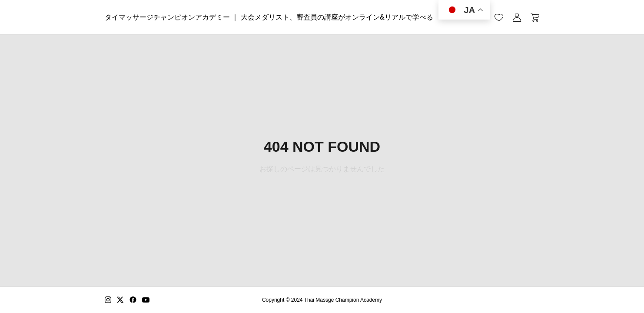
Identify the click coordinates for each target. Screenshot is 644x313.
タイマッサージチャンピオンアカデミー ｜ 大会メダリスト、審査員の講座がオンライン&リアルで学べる (269, 17)
